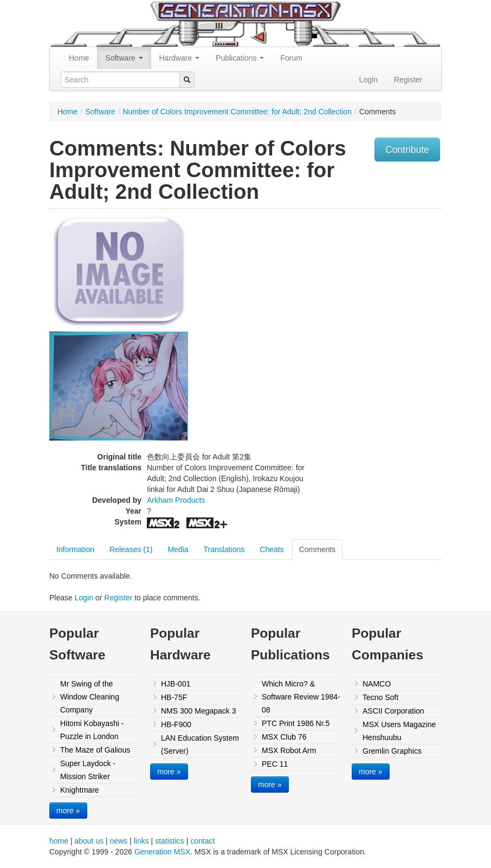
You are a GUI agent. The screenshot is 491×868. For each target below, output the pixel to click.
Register (408, 80)
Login (369, 80)
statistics (170, 841)
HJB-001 (176, 684)
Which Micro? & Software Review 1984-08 (301, 697)
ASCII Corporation (393, 711)
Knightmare (80, 790)
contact (202, 841)
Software (124, 58)
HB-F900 (176, 724)
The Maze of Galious (95, 750)
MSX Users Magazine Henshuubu (399, 731)
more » (68, 811)
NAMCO (377, 684)
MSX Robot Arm (289, 750)
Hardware (180, 58)
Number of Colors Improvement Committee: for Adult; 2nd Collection (237, 112)
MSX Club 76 (284, 737)
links (141, 841)
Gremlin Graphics (392, 751)
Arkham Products (176, 500)
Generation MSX (163, 852)
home (59, 841)
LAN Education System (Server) (200, 744)
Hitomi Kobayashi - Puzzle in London (92, 730)
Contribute (407, 150)
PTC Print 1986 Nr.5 (296, 723)
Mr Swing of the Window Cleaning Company (90, 697)
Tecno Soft (380, 697)
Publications (240, 58)
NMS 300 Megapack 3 (199, 711)
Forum (291, 58)
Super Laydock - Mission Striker (88, 770)
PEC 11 (275, 764)
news (119, 841)
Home (79, 58)
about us (89, 841)
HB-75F (174, 697)
